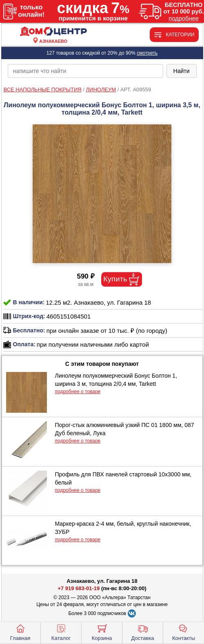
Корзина (102, 632)
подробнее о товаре (78, 392)
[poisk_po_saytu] (85, 71)
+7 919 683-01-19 (79, 588)
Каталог (61, 632)
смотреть (147, 53)
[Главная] (53, 32)
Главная (20, 632)
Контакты (184, 632)
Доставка (143, 632)
